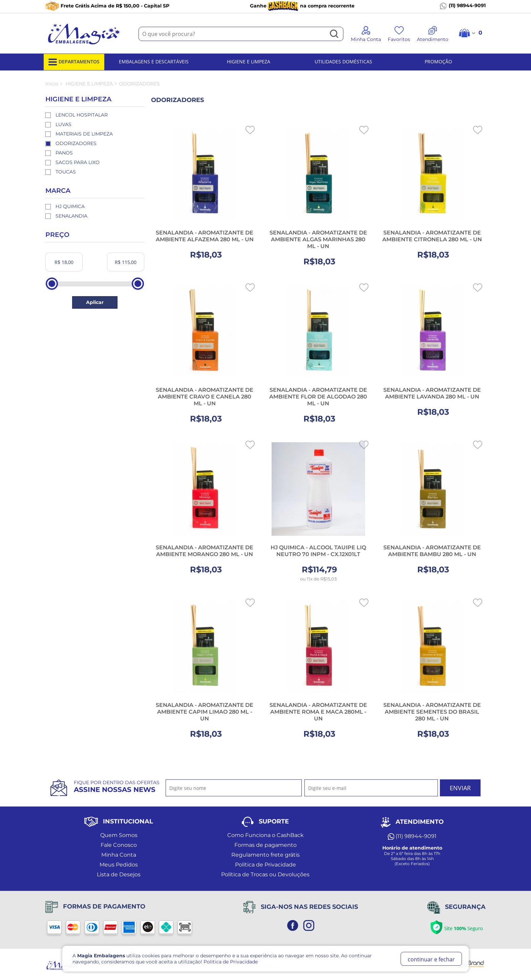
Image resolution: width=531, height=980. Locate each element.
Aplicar (95, 302)
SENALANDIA (71, 216)
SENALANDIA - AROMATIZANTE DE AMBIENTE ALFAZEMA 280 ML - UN (205, 236)
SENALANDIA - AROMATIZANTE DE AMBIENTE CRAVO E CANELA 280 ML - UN (205, 397)
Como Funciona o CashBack (265, 835)
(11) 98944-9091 (463, 6)
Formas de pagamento (265, 845)
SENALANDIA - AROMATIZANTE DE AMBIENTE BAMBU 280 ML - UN (432, 551)
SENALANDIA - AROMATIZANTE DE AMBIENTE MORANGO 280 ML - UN (205, 551)
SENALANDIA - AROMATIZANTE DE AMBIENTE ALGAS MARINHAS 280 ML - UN (318, 239)
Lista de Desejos (119, 874)
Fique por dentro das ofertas (117, 787)
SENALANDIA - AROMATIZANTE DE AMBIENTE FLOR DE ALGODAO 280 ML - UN (318, 397)
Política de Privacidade (265, 865)
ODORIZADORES (76, 143)
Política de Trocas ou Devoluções (265, 874)
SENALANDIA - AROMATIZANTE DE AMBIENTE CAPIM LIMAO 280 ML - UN (205, 712)
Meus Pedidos (119, 865)
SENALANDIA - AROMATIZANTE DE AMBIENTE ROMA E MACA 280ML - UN (318, 712)
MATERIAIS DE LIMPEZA (84, 134)
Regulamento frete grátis (265, 855)
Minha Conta (119, 855)
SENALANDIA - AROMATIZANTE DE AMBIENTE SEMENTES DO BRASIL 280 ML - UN (432, 712)
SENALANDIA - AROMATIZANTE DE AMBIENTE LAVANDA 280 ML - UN (432, 393)
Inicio (52, 84)
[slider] (52, 284)
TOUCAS (66, 172)
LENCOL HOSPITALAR (82, 115)
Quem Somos (119, 835)
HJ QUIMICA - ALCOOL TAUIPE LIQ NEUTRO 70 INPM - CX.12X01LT (318, 551)
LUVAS (63, 124)
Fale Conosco (119, 845)
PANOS (64, 153)
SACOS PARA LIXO (78, 162)
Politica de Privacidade (231, 962)
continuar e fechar (431, 959)
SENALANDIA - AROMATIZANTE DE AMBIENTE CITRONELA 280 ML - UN (432, 236)
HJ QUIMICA (70, 206)
